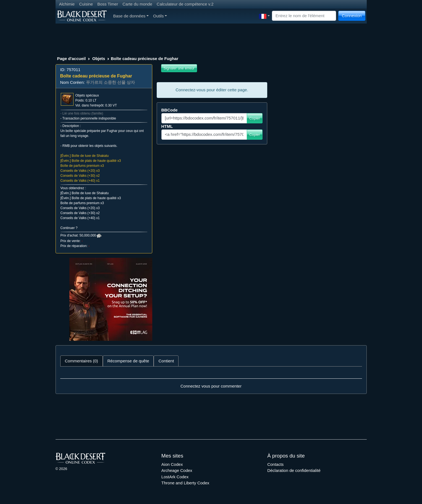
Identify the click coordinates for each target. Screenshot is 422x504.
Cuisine (86, 4)
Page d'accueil (72, 59)
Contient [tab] (166, 361)
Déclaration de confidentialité (294, 470)
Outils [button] (160, 16)
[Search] (304, 16)
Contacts (275, 464)
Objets (99, 59)
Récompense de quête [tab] (128, 361)
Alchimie (67, 4)
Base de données (131, 16)
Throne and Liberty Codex (185, 483)
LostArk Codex (175, 477)
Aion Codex (172, 464)
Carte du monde (137, 4)
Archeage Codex (177, 470)
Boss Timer (108, 4)
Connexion (352, 16)
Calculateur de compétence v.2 (185, 4)
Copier (255, 118)
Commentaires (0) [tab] (82, 361)
